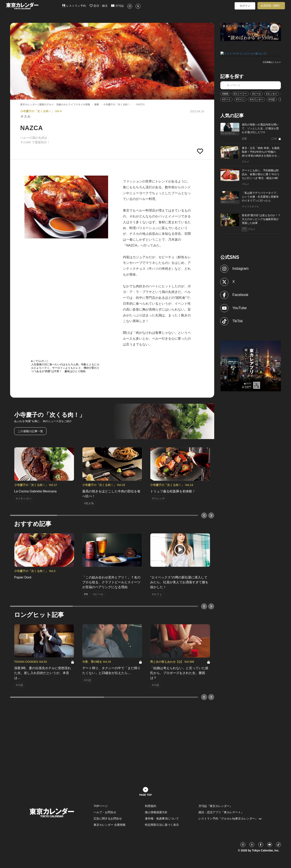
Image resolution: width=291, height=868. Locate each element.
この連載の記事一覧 (30, 431)
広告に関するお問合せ (108, 818)
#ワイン (240, 99)
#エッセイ (272, 93)
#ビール (257, 93)
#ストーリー (240, 93)
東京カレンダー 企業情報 (110, 825)
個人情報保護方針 (156, 812)
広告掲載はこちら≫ (272, 62)
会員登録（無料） (271, 6)
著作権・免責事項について (162, 818)
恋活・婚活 (99, 6)
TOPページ (101, 806)
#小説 (272, 99)
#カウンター (257, 99)
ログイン (245, 6)
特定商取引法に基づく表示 (162, 825)
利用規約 (151, 806)
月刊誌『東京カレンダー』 (215, 806)
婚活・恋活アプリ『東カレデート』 (221, 812)
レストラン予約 (74, 6)
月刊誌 (118, 6)
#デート (226, 99)
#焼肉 (225, 93)
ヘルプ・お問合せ (105, 812)
